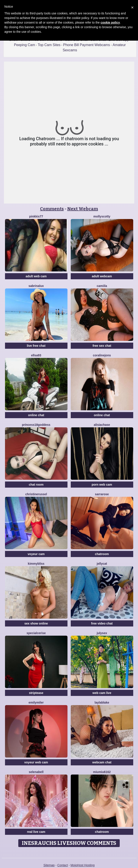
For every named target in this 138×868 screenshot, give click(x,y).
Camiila (102, 286)
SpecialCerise (36, 633)
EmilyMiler (36, 702)
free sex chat (102, 346)
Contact (62, 865)
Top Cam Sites (49, 45)
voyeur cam (36, 554)
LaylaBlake (102, 702)
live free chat (36, 346)
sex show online (36, 623)
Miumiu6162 (102, 772)
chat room (36, 485)
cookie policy (110, 22)
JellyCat (102, 564)
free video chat (102, 623)
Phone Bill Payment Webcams (87, 45)
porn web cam (102, 485)
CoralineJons (102, 355)
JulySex (102, 633)
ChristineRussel (36, 494)
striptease (36, 693)
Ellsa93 (36, 355)
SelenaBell (36, 772)
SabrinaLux (36, 286)
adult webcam (102, 276)
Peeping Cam (24, 45)
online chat (36, 415)
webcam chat (102, 762)
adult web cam (36, 276)
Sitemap (49, 865)
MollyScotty (102, 216)
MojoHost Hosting (83, 865)
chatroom (102, 554)
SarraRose (102, 494)
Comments (52, 209)
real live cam (36, 832)
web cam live (102, 693)
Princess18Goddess (36, 425)
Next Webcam (83, 209)
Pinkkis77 (36, 216)
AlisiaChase (102, 425)
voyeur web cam (36, 762)
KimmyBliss (36, 564)
